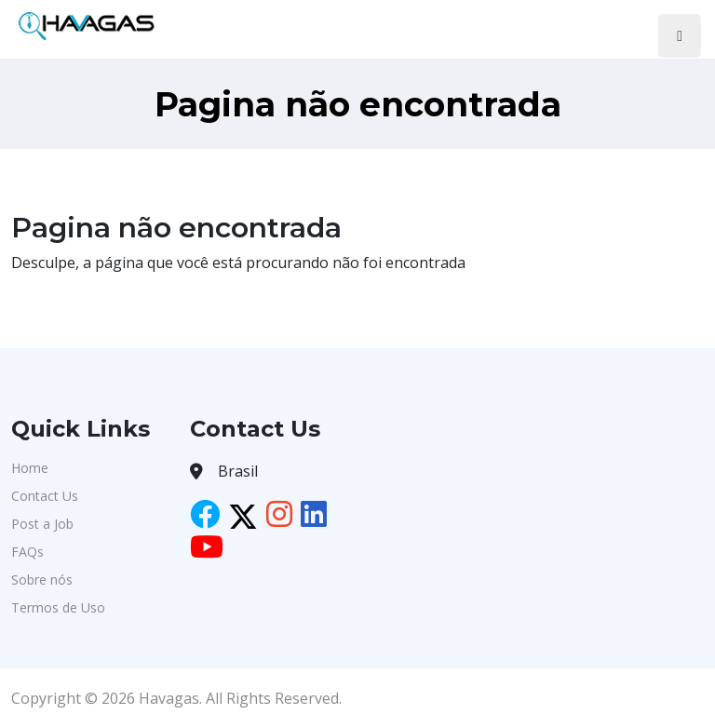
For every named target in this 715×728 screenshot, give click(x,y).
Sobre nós (42, 580)
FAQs (27, 552)
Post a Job (42, 524)
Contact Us (45, 496)
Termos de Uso (58, 607)
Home (30, 468)
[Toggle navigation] (680, 36)
